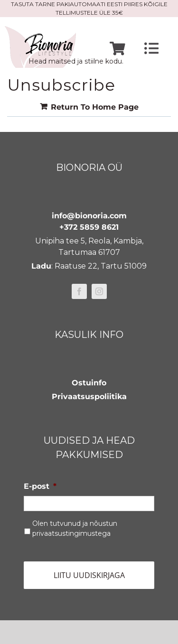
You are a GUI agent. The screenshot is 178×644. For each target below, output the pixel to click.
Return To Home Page (95, 107)
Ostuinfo (89, 383)
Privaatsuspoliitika (89, 397)
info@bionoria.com (89, 216)
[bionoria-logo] (40, 30)
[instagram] (99, 291)
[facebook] (79, 291)
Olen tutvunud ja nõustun (75, 528)
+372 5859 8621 (89, 227)
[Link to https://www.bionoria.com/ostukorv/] (117, 49)
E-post (40, 486)
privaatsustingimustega (71, 533)
